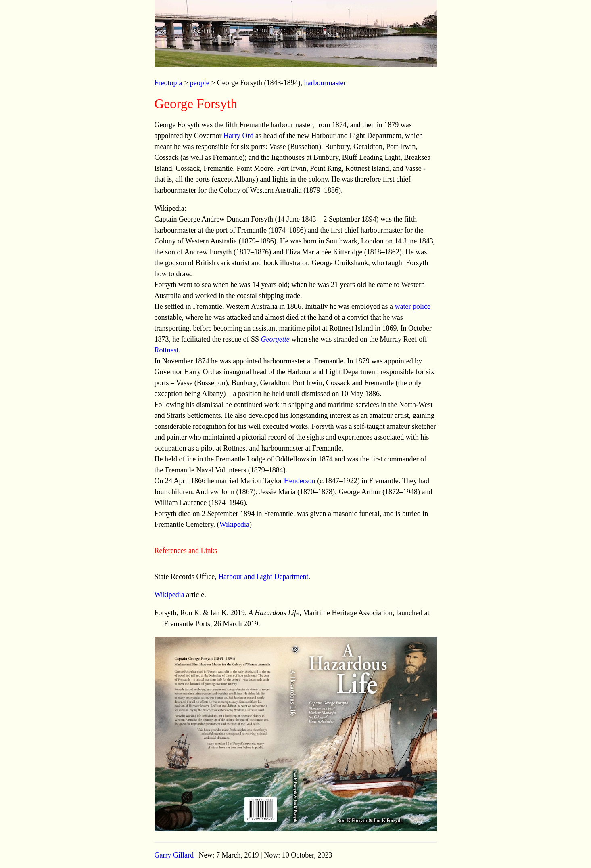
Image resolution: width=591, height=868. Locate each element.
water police (413, 306)
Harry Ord (238, 136)
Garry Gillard (174, 855)
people (200, 83)
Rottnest (167, 350)
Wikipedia (234, 524)
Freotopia (168, 83)
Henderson (300, 481)
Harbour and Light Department (263, 577)
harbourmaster (325, 83)
